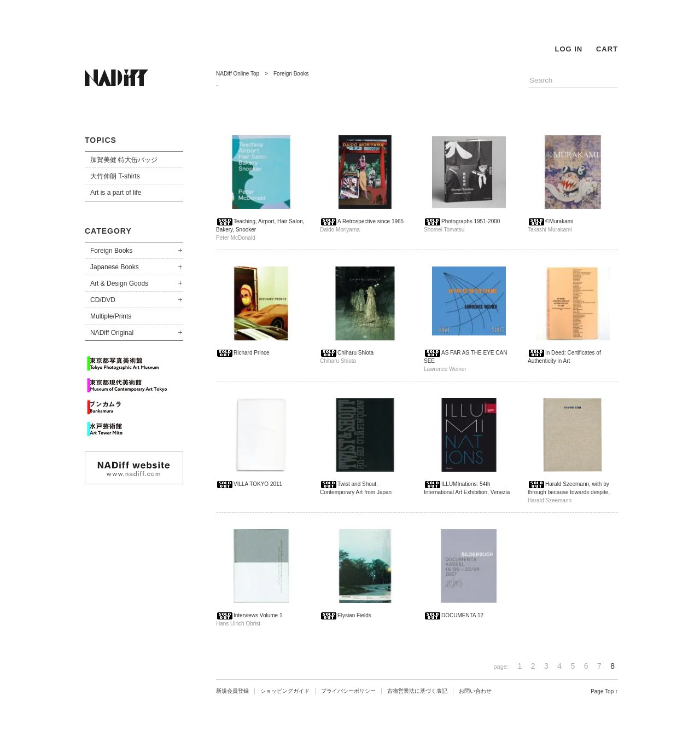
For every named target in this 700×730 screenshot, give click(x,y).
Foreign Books (111, 251)
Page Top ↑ (604, 691)
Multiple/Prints (111, 316)
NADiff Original (112, 333)
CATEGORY (108, 231)
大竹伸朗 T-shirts (115, 176)
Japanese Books (115, 267)
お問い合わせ (475, 691)
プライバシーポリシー (348, 691)
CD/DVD (103, 300)
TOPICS (101, 140)
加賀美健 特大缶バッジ (124, 160)
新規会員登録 (232, 691)
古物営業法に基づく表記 (417, 691)
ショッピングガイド (285, 691)
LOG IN (568, 49)
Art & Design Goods (119, 283)
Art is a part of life (116, 193)
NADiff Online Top (238, 74)
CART (607, 49)
